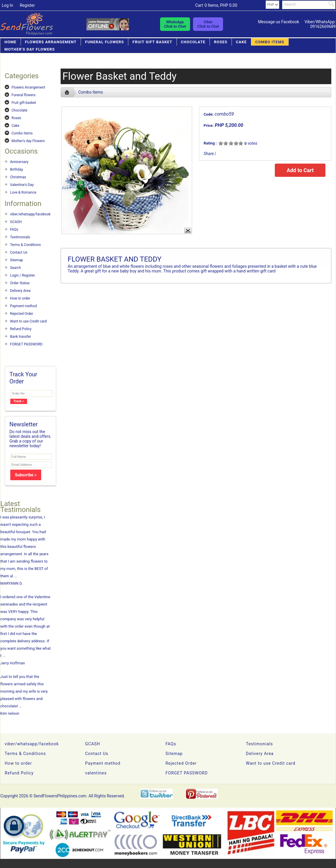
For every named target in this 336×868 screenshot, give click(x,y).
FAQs (14, 230)
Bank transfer (20, 337)
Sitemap (16, 260)
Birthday (16, 169)
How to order (20, 298)
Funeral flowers (104, 42)
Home (10, 42)
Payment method (23, 306)
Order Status (20, 283)
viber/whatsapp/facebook (30, 214)
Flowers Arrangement (51, 42)
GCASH (16, 222)
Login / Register (22, 275)
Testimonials (20, 237)
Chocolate (193, 42)
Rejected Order (22, 314)
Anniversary (19, 162)
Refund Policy (21, 329)
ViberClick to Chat (208, 24)
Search (15, 268)
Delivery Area (20, 291)
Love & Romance (23, 192)
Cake (241, 42)
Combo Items (270, 42)
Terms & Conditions (25, 245)
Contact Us (19, 252)
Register (27, 5)
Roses (221, 42)
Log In (7, 5)
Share (209, 154)
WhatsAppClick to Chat (175, 24)
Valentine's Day (22, 185)
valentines (96, 773)
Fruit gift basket (152, 42)
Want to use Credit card (28, 321)
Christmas (18, 177)
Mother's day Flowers (30, 49)
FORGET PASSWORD (26, 344)
